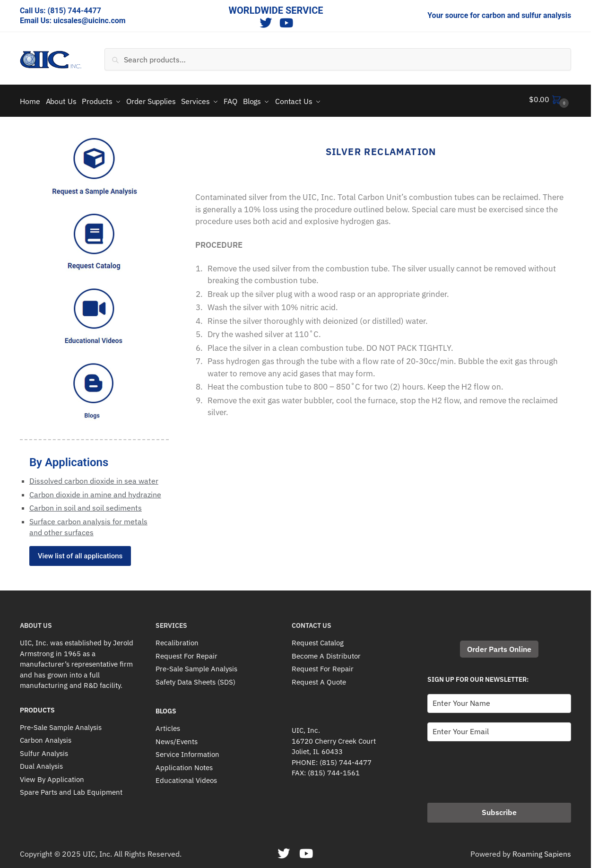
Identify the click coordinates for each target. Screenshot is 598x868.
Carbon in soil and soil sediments (86, 504)
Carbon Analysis (46, 737)
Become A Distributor (326, 653)
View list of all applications (80, 553)
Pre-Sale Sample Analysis (61, 724)
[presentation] (499, 766)
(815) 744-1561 (334, 769)
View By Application (52, 776)
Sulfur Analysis (44, 750)
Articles (168, 725)
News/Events (177, 738)
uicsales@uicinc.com (90, 21)
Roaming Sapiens (542, 851)
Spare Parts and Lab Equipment (71, 789)
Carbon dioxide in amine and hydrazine (95, 491)
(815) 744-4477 (74, 11)
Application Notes (184, 764)
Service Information (187, 751)
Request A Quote (319, 679)
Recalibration (177, 639)
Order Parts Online (499, 646)
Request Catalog (318, 639)
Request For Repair (186, 653)
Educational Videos (186, 777)
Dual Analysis (41, 763)
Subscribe (499, 809)
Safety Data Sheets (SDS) (195, 679)
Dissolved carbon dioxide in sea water (94, 477)
